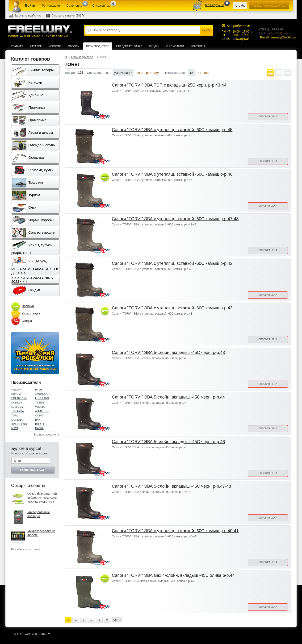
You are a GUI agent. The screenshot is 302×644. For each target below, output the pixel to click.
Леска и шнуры (33, 133)
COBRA (40, 415)
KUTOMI (16, 394)
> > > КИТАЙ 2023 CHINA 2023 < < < (32, 280)
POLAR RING (19, 398)
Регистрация (51, 6)
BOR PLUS (42, 424)
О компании (175, 46)
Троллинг (28, 183)
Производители (98, 46)
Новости (55, 46)
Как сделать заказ (129, 46)
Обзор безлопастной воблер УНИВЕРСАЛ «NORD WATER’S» (42, 498)
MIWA (15, 428)
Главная (17, 46)
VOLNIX (40, 407)
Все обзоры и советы (26, 549)
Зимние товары (33, 70)
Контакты (198, 46)
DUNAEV (17, 403)
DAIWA (39, 428)
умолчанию (122, 73)
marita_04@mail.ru (279, 33)
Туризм (26, 195)
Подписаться (33, 470)
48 (199, 73)
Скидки (154, 46)
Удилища (28, 95)
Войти (30, 5)
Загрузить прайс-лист (29, 16)
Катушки (27, 83)
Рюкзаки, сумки (33, 170)
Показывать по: (175, 73)
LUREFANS (42, 398)
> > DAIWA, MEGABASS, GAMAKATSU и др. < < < (35, 266)
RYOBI (39, 390)
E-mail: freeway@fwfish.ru (278, 37)
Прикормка (29, 120)
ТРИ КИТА (18, 411)
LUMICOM (17, 407)
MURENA (17, 420)
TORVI (15, 415)
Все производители (46, 435)
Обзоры (74, 46)
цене (140, 73)
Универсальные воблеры (39, 514)
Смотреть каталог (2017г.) (69, 16)
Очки (24, 208)
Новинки (28, 306)
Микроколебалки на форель (41, 533)
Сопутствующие (34, 233)
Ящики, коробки (33, 220)
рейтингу (152, 73)
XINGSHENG (19, 424)
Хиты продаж (31, 313)
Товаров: (71, 73)
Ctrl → (117, 620)
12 (191, 73)
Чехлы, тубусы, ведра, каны (32, 248)
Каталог (36, 46)
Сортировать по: (99, 73)
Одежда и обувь (34, 145)
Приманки (29, 108)
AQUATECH (42, 411)
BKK (38, 420)
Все (207, 73)
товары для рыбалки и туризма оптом (40, 31)
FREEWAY (18, 390)
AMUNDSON (43, 394)
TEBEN (40, 403)
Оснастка (28, 158)
